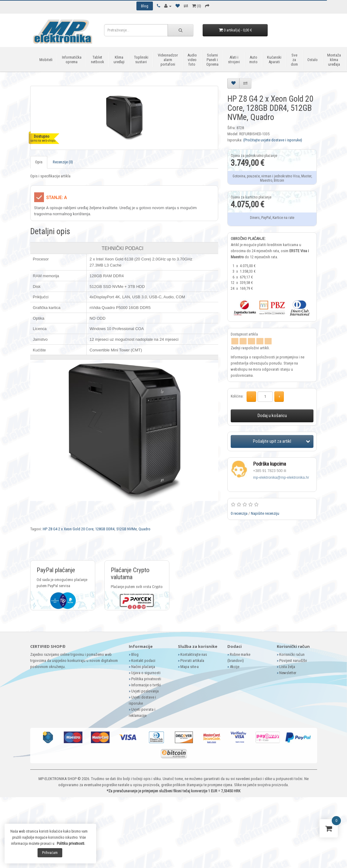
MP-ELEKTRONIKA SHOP (58, 779)
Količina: (237, 396)
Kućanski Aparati (274, 60)
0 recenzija (239, 513)
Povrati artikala (192, 661)
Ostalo (313, 60)
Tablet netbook (98, 60)
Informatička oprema (72, 60)
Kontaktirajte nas (194, 654)
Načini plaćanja (143, 667)
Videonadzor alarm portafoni (168, 60)
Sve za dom (294, 60)
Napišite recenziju (265, 513)
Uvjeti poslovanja (145, 691)
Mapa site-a (190, 667)
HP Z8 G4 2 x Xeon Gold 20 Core (68, 529)
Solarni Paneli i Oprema (212, 60)
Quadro (145, 529)
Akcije (235, 667)
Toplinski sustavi (141, 60)
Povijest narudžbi (293, 661)
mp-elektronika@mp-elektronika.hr (281, 478)
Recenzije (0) (63, 162)
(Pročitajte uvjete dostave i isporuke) (273, 140)
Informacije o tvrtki (146, 685)
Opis (39, 162)
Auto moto (253, 60)
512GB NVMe (127, 529)
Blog (135, 654)
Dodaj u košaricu (272, 416)
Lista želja (287, 667)
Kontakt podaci (143, 661)
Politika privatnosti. (71, 844)
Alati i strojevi (234, 60)
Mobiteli (46, 60)
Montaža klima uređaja (334, 60)
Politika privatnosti (146, 679)
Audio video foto (192, 60)
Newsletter (288, 673)
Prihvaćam (50, 853)
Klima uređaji (119, 60)
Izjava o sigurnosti (146, 673)
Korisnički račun (292, 654)
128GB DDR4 (105, 529)
